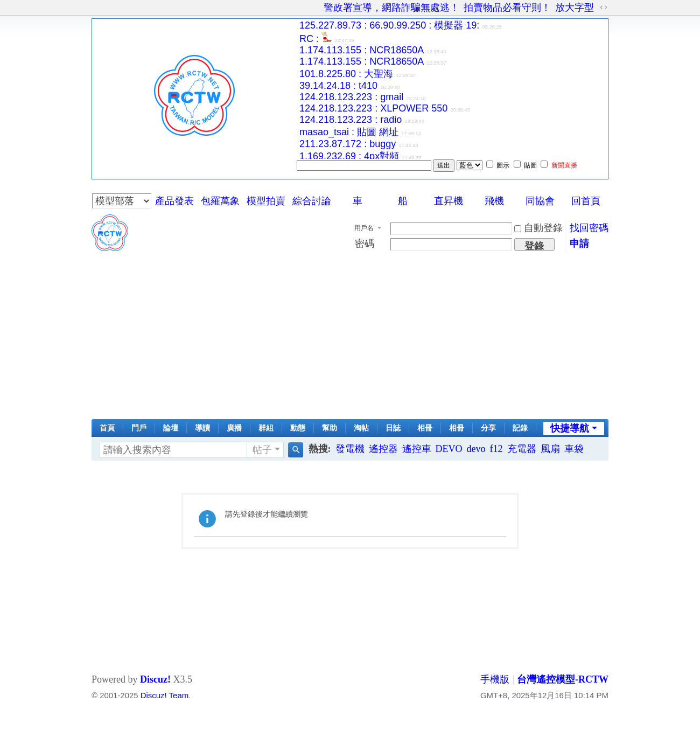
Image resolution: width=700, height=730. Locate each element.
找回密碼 (589, 228)
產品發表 (174, 201)
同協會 (540, 201)
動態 (298, 428)
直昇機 (449, 201)
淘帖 (361, 428)
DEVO (449, 449)
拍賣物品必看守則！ (507, 8)
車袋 (574, 449)
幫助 (330, 428)
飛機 (494, 201)
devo (476, 449)
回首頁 (586, 201)
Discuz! (155, 679)
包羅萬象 (220, 201)
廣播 (234, 428)
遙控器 (383, 449)
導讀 (202, 428)
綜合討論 (312, 201)
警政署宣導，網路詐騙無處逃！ (391, 8)
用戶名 (364, 228)
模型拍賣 (266, 201)
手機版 (495, 679)
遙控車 (417, 449)
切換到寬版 (604, 8)
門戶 (139, 428)
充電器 (522, 449)
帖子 (262, 450)
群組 (266, 428)
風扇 (550, 449)
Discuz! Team (164, 695)
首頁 (107, 428)
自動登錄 (538, 228)
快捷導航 (570, 428)
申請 (579, 244)
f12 (496, 449)
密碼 (365, 244)
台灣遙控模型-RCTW (563, 679)
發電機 (350, 449)
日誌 (393, 428)
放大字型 (575, 8)
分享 (488, 428)
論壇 (171, 428)
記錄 (520, 428)
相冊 (425, 428)
